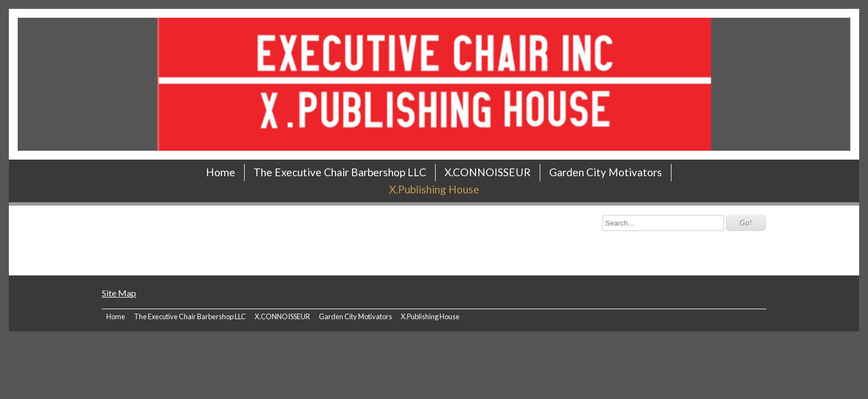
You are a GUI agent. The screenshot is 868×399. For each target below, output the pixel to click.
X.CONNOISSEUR (488, 172)
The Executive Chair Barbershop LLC (340, 172)
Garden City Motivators (606, 172)
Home (221, 172)
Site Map (119, 293)
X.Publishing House (434, 189)
